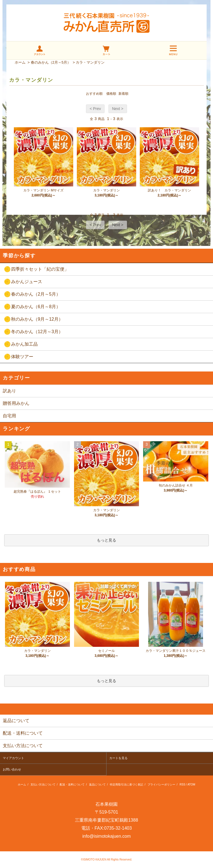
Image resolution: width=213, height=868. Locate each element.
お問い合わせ (12, 769)
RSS (183, 785)
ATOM (191, 785)
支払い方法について (43, 785)
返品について (97, 785)
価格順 (111, 94)
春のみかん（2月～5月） (51, 62)
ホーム (20, 62)
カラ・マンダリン (90, 62)
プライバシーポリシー (161, 785)
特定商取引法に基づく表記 (126, 785)
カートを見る (118, 758)
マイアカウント (13, 758)
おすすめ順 (94, 94)
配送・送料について (72, 785)
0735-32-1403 (118, 828)
